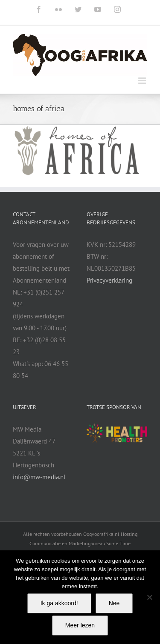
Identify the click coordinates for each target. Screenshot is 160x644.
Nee (114, 603)
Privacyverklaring (109, 280)
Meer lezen (80, 625)
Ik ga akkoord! (59, 603)
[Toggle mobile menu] (143, 81)
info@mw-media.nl (39, 477)
